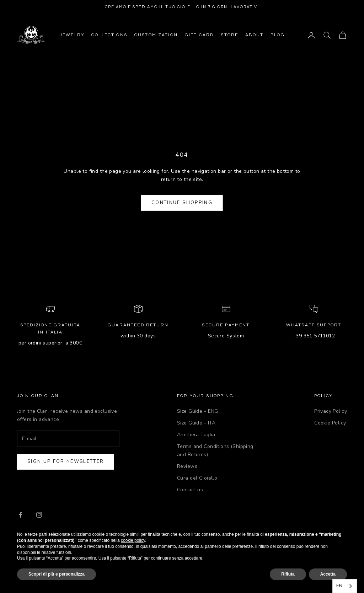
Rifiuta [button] (288, 574)
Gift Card (199, 35)
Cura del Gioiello (197, 478)
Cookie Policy (330, 423)
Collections (109, 35)
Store (229, 35)
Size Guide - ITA (196, 423)
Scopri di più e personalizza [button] (57, 574)
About (254, 35)
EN (339, 586)
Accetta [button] (328, 574)
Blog (278, 35)
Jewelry (72, 35)
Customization (156, 35)
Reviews (187, 466)
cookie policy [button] (133, 540)
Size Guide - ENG (198, 411)
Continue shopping (182, 203)
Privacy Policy (331, 411)
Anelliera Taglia (196, 435)
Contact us (190, 490)
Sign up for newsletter (66, 461)
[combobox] (345, 586)
